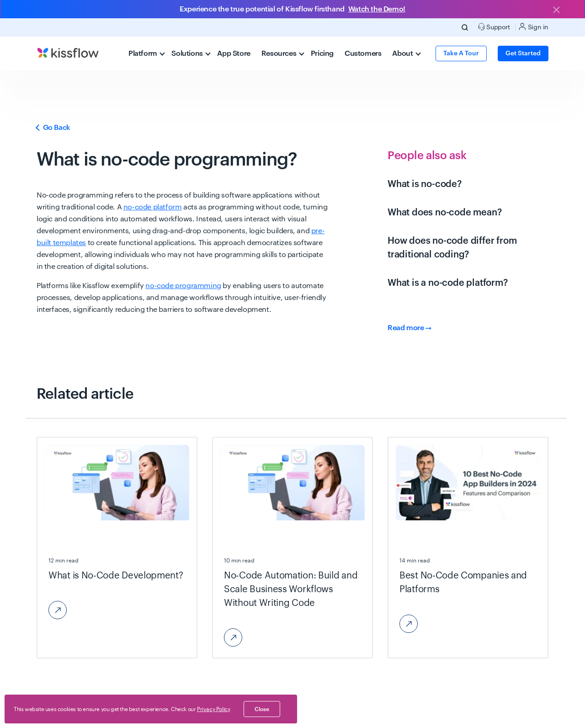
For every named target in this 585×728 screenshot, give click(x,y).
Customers (363, 54)
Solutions (191, 54)
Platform (147, 54)
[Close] (556, 11)
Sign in (534, 27)
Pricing (322, 54)
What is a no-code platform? (448, 283)
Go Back (53, 128)
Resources (283, 54)
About (406, 54)
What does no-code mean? (444, 213)
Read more (409, 328)
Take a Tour (461, 54)
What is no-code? (425, 184)
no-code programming (183, 286)
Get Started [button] (523, 54)
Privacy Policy (213, 709)
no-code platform (153, 207)
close (262, 709)
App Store (234, 54)
